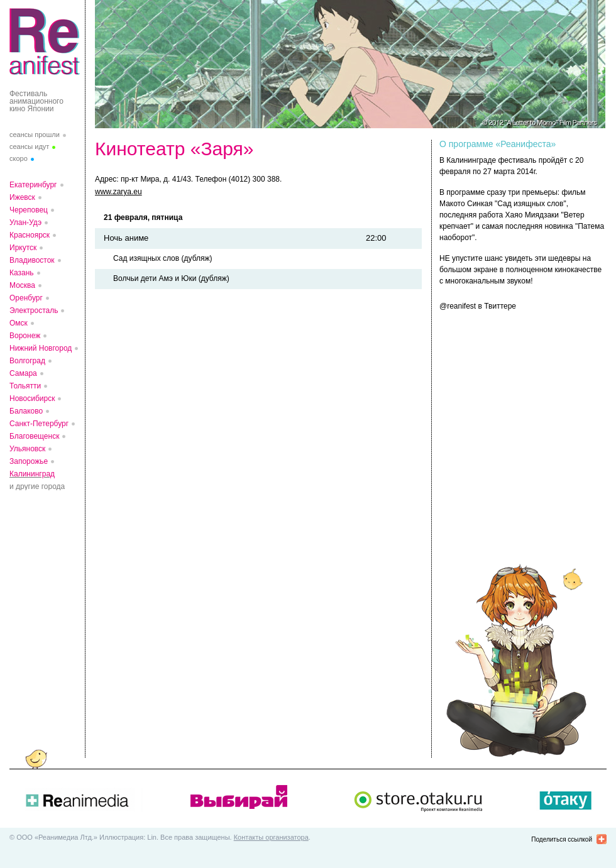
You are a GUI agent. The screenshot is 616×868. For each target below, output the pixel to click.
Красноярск (30, 235)
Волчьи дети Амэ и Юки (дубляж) (171, 278)
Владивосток (32, 260)
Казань (22, 273)
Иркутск (23, 248)
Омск (19, 323)
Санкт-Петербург (39, 424)
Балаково (26, 411)
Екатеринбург (33, 185)
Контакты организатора (271, 837)
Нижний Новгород (41, 348)
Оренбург (26, 298)
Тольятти (25, 386)
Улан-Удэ (25, 222)
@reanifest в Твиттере (478, 306)
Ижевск (22, 197)
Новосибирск (32, 398)
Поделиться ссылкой (562, 839)
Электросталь (34, 310)
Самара (23, 373)
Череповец (29, 210)
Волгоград (27, 361)
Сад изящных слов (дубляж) (162, 258)
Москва (22, 285)
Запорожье (29, 461)
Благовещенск (34, 436)
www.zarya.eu (118, 192)
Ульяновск (27, 449)
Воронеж (25, 336)
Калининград (32, 474)
